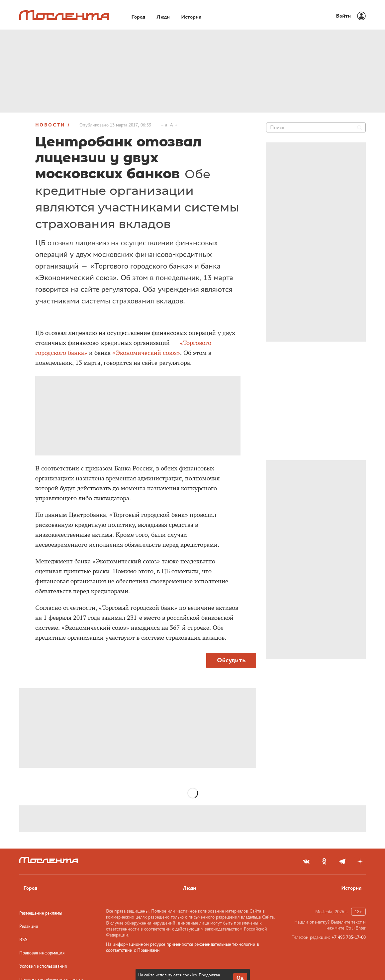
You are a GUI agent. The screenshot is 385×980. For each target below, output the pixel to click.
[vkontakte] (306, 861)
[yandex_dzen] (360, 861)
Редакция (29, 926)
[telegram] (342, 861)
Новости (50, 125)
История (351, 888)
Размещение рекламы (41, 913)
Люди (189, 888)
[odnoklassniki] (324, 861)
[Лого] (64, 15)
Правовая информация (42, 953)
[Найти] (359, 127)
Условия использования (43, 966)
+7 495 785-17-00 (349, 937)
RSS (23, 939)
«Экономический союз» (146, 353)
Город (30, 888)
